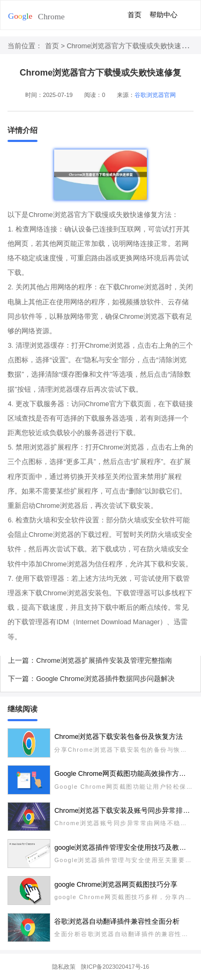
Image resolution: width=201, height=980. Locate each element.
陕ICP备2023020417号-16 (115, 967)
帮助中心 (163, 15)
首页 (135, 15)
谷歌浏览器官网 (155, 95)
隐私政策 (64, 967)
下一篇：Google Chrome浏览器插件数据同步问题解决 (91, 679)
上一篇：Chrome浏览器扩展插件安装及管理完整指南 (90, 661)
